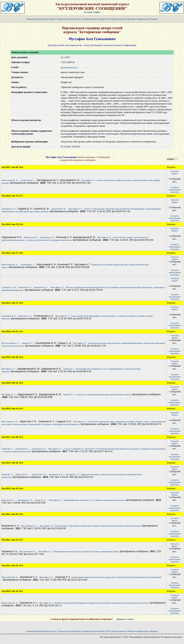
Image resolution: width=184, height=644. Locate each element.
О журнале (52, 19)
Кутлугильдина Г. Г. (10, 343)
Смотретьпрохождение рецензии (175, 190)
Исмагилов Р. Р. (31, 237)
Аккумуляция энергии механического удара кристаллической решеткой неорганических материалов (116, 577)
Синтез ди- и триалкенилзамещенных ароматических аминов (104, 394)
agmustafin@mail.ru (69, 67)
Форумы (154, 19)
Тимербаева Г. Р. (39, 474)
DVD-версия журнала (116, 19)
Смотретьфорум (175, 172)
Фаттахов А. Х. (25, 316)
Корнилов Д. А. (41, 287)
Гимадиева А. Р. (9, 209)
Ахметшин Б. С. (28, 180)
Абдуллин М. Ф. (58, 209)
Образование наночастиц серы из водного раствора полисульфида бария (86, 551)
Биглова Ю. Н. (25, 287)
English (97, 12)
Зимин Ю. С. (27, 343)
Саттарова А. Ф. (9, 287)
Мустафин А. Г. (89, 180)
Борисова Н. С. (22, 449)
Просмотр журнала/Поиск (70, 19)
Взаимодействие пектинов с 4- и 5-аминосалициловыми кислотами (94, 500)
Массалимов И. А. (10, 180)
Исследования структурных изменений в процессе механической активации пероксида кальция (98, 526)
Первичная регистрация (94, 19)
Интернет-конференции (138, 19)
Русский (88, 12)
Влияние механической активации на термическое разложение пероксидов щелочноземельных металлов (101, 603)
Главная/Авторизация (36, 19)
